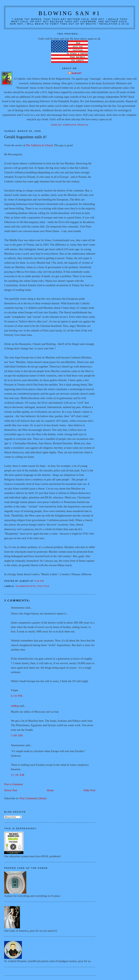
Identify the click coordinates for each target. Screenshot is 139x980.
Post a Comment (13, 784)
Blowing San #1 (69, 13)
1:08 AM (17, 735)
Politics (43, 586)
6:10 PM (17, 696)
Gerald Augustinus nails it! (25, 137)
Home (50, 790)
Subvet (77, 73)
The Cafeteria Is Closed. (40, 145)
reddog (15, 706)
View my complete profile (69, 125)
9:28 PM (39, 581)
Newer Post (11, 790)
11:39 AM (18, 775)
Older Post (89, 790)
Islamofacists (26, 586)
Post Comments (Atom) (33, 798)
